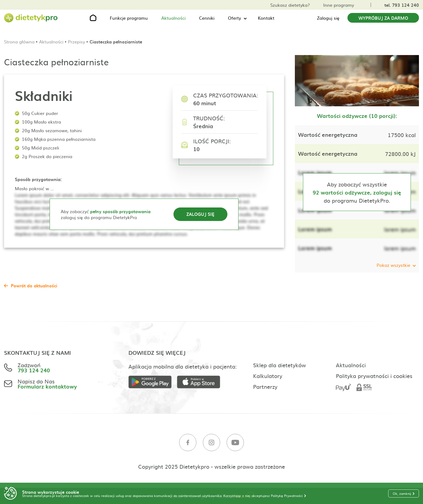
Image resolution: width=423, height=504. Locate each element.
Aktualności (173, 18)
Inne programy (339, 5)
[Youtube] (235, 443)
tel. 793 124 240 (402, 5)
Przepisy (76, 42)
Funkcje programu (129, 18)
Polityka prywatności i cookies (374, 376)
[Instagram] (211, 443)
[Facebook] (188, 443)
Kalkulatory (268, 376)
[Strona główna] (31, 18)
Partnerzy (265, 386)
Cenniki (207, 18)
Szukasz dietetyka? (290, 5)
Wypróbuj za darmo (383, 18)
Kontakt (266, 18)
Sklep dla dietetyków (279, 365)
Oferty (234, 18)
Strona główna (19, 42)
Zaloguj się (328, 18)
